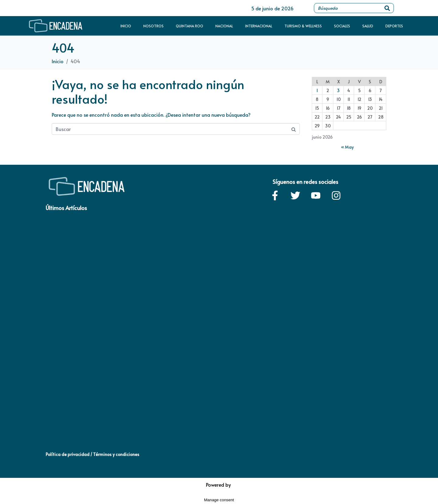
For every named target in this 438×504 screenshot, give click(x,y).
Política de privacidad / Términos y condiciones (92, 454)
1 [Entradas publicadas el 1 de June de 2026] (317, 90)
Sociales (342, 26)
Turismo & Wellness (303, 26)
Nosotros (153, 26)
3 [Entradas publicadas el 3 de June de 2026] (338, 90)
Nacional (224, 26)
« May (347, 147)
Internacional (259, 26)
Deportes (394, 26)
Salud (368, 26)
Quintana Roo (189, 26)
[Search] (387, 8)
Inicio (126, 26)
